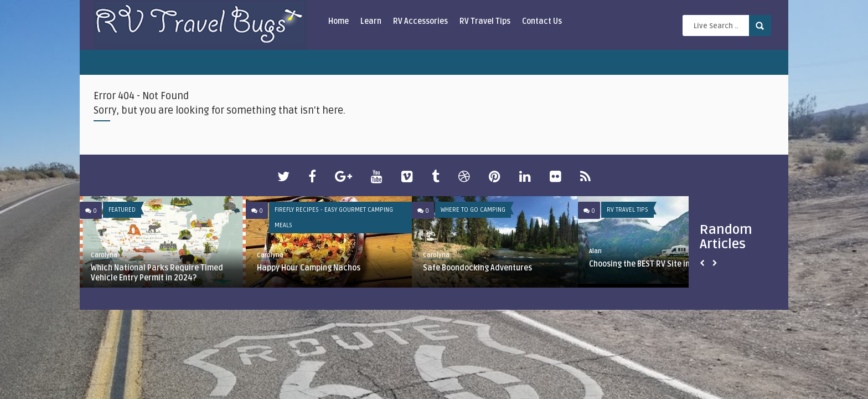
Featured (122, 210)
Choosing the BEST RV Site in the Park (656, 264)
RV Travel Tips (485, 21)
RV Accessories (420, 21)
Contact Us (542, 21)
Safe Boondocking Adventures (477, 268)
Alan (595, 251)
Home (339, 21)
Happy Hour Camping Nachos (309, 268)
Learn (371, 21)
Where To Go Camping (473, 210)
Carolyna (104, 255)
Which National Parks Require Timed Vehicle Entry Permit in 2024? (157, 273)
